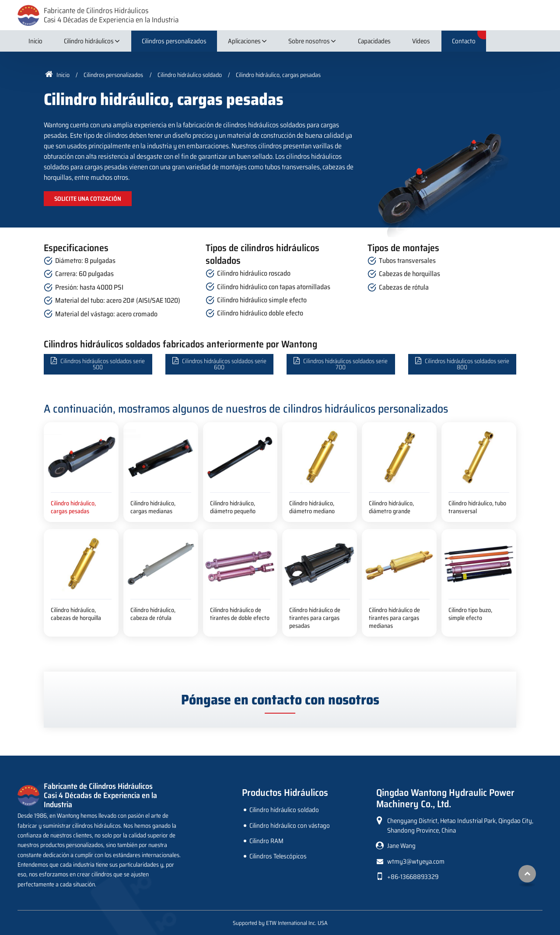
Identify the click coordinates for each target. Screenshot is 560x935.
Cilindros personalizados (174, 41)
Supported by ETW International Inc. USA (280, 923)
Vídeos (421, 41)
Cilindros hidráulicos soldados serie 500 (103, 364)
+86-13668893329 (413, 877)
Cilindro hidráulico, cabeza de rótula (153, 614)
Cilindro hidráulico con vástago (290, 826)
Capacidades (374, 41)
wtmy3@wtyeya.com (416, 861)
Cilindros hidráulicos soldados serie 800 (467, 364)
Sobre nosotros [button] (309, 41)
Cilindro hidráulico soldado (190, 75)
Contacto (464, 41)
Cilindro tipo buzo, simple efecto (470, 614)
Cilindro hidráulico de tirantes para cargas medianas (394, 618)
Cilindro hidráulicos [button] (89, 41)
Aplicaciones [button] (244, 41)
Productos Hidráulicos (285, 793)
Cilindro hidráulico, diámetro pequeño (233, 507)
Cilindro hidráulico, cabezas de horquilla (76, 614)
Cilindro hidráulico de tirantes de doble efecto (240, 614)
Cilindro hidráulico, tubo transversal (477, 507)
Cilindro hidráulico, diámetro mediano (312, 507)
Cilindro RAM (266, 841)
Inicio (35, 41)
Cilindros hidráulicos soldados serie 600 (224, 364)
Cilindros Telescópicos (278, 856)
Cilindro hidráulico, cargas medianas (153, 507)
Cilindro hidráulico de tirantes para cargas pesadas (315, 618)
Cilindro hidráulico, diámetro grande (391, 507)
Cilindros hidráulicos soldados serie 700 (345, 364)
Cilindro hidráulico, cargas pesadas (73, 507)
